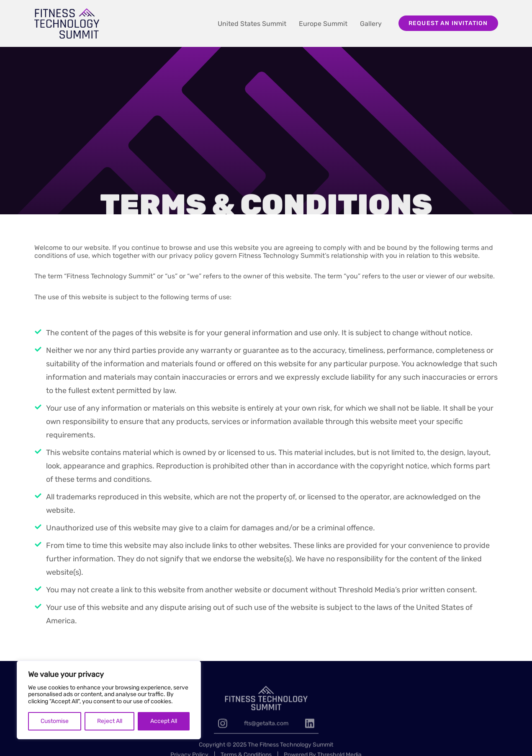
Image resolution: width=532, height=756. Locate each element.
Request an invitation (448, 23)
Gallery (371, 24)
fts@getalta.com (266, 737)
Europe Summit (323, 24)
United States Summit (252, 24)
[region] (109, 700)
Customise (55, 721)
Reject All (110, 721)
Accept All (164, 721)
